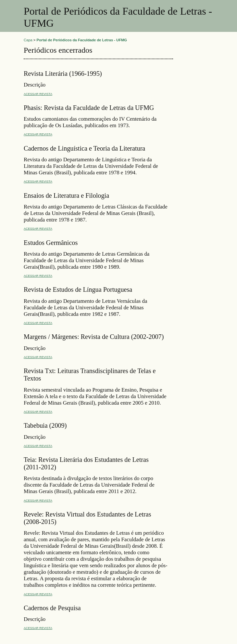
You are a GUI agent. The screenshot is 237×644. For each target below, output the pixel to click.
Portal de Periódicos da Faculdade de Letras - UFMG (82, 40)
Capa (28, 40)
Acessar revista (38, 94)
